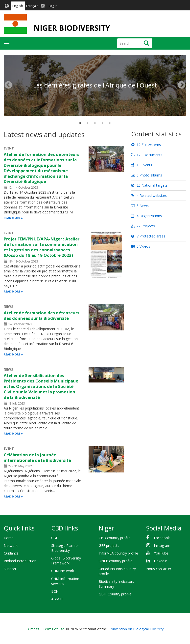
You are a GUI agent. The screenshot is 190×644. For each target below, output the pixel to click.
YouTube (161, 553)
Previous (8, 85)
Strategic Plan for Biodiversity (65, 548)
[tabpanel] (95, 55)
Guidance (11, 553)
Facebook (162, 538)
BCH (55, 591)
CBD (55, 538)
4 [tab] (102, 123)
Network (11, 545)
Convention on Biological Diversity (136, 629)
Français (32, 6)
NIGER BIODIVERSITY (72, 28)
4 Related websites (149, 195)
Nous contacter (159, 569)
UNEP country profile (116, 561)
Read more (12, 218)
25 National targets (149, 185)
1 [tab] (80, 123)
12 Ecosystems (146, 145)
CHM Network (63, 571)
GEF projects (109, 545)
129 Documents (147, 155)
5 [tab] (110, 123)
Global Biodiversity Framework (66, 561)
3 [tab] (95, 123)
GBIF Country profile (115, 594)
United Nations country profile (117, 571)
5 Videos (141, 246)
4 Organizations (146, 216)
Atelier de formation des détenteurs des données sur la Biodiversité (42, 315)
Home (9, 538)
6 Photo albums (147, 175)
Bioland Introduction (20, 561)
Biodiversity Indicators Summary (116, 584)
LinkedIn (161, 561)
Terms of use (54, 629)
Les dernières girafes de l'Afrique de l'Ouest (95, 85)
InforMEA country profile (118, 553)
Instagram (162, 545)
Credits (34, 629)
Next (182, 85)
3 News (140, 206)
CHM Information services (65, 581)
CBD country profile (115, 538)
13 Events (142, 165)
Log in (53, 6)
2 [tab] (88, 123)
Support (10, 569)
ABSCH (57, 599)
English (18, 6)
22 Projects (143, 226)
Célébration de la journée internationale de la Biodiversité (37, 457)
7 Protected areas (148, 236)
